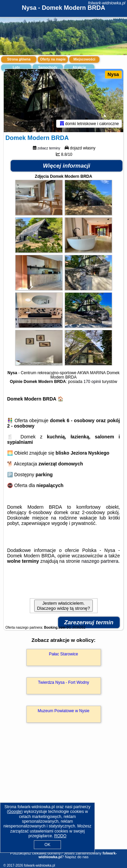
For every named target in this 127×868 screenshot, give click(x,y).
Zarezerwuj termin (89, 622)
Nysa (113, 74)
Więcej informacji (67, 166)
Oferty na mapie (53, 59)
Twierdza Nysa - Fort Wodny (63, 682)
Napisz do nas (77, 857)
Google (15, 812)
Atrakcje (79, 67)
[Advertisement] (63, 796)
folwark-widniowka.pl (107, 3)
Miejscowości (84, 59)
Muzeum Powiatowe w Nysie (63, 711)
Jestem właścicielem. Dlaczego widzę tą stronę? (63, 606)
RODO (60, 836)
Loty (16, 67)
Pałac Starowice (63, 654)
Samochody (48, 67)
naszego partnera (100, 561)
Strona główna (19, 59)
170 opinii (92, 382)
